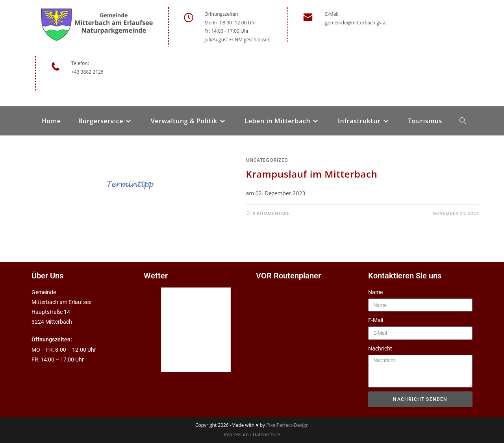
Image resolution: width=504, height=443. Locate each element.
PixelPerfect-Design (287, 425)
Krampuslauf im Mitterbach (311, 174)
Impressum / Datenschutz (252, 435)
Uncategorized (267, 160)
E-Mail (376, 320)
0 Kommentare (271, 213)
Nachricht (380, 348)
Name (375, 292)
